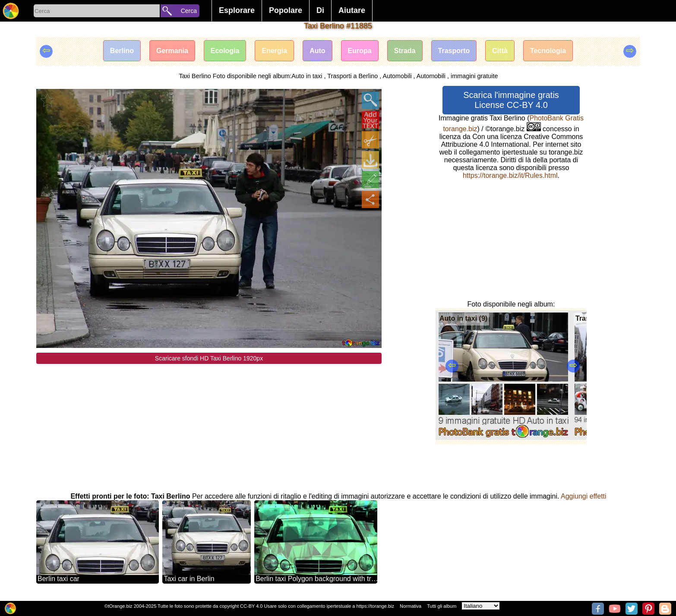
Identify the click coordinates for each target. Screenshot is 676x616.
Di (320, 10)
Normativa (411, 606)
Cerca (189, 11)
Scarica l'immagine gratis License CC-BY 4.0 (511, 100)
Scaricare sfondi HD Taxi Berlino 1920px (209, 358)
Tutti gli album (442, 606)
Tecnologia (548, 51)
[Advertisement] (209, 424)
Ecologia (225, 51)
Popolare (286, 10)
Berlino (122, 51)
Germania (172, 51)
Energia (274, 51)
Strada (405, 51)
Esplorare (237, 10)
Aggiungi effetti (584, 496)
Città (500, 51)
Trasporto (454, 51)
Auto (317, 51)
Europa (360, 51)
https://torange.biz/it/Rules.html (510, 175)
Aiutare (352, 10)
